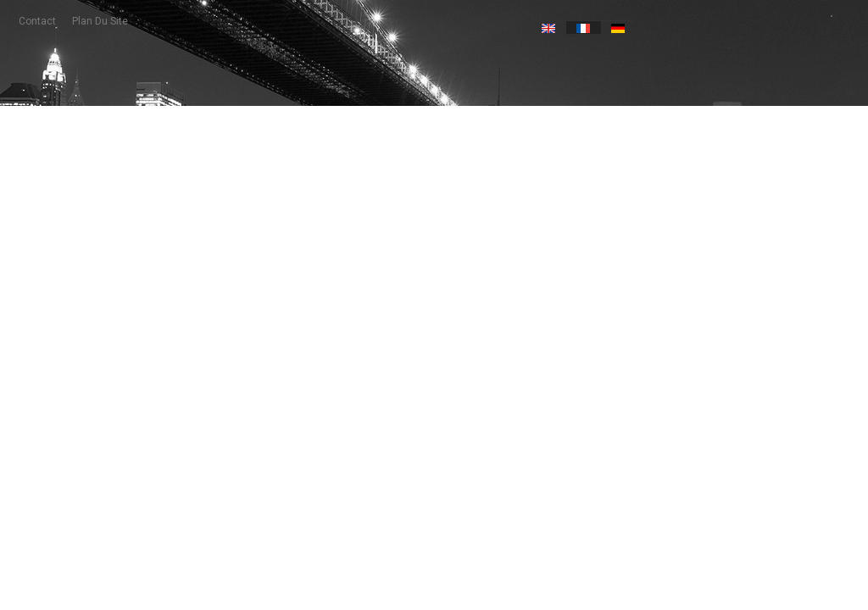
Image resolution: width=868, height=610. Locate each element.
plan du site (100, 21)
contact (37, 21)
